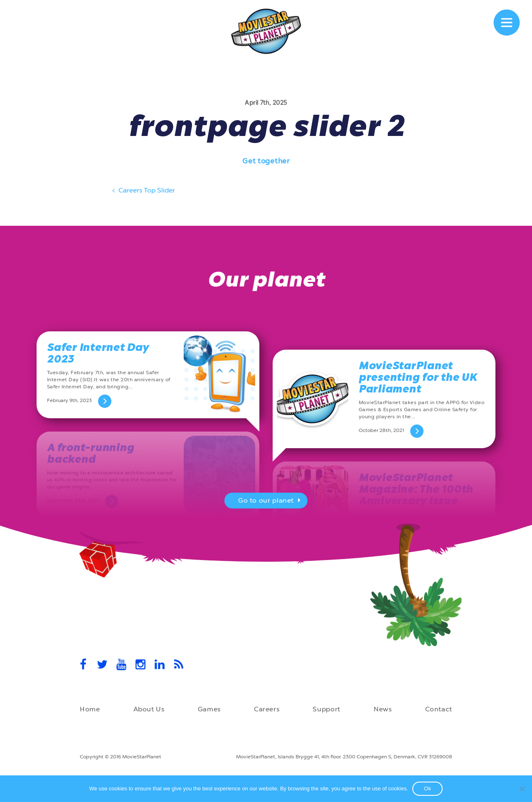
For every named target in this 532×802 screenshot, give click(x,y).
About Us (149, 709)
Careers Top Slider (143, 192)
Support (326, 709)
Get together (266, 161)
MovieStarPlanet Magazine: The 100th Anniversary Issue (416, 489)
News (383, 709)
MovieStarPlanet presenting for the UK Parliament (418, 377)
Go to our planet (270, 501)
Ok (428, 788)
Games (209, 709)
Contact (439, 709)
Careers (267, 709)
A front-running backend (90, 453)
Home (90, 709)
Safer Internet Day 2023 (98, 353)
